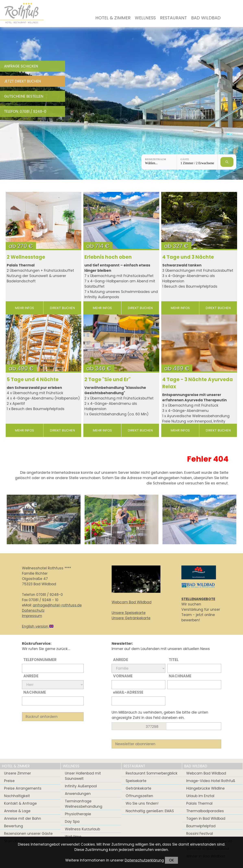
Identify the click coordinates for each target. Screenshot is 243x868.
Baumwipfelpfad (201, 826)
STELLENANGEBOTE (198, 599)
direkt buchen (62, 308)
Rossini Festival (200, 834)
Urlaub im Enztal (200, 796)
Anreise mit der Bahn (23, 818)
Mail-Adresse (128, 692)
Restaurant (173, 18)
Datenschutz (33, 611)
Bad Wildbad (206, 18)
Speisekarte (136, 781)
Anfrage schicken (21, 66)
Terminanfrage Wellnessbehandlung (84, 804)
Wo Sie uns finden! (142, 803)
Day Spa (72, 822)
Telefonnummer (40, 660)
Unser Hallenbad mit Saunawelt (83, 776)
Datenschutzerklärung (144, 860)
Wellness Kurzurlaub (82, 829)
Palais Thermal (199, 803)
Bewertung (14, 826)
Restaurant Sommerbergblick (152, 773)
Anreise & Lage (17, 811)
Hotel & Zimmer (113, 18)
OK (171, 860)
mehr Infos (24, 308)
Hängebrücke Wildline (205, 788)
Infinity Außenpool (81, 786)
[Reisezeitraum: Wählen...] (159, 162)
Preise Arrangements (23, 788)
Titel (174, 660)
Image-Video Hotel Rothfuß (211, 781)
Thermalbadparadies (205, 811)
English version (38, 626)
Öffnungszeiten (139, 796)
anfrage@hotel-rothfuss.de (57, 605)
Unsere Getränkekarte (131, 618)
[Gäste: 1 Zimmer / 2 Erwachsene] (197, 162)
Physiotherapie (78, 814)
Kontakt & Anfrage (20, 803)
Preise (9, 781)
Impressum (32, 616)
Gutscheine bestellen (24, 96)
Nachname (35, 692)
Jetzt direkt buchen (22, 81)
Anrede (31, 676)
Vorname (123, 676)
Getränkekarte (138, 788)
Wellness (145, 18)
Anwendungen (78, 794)
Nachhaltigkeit (17, 796)
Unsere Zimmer (17, 773)
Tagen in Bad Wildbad (206, 818)
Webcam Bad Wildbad (132, 602)
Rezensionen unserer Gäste (28, 834)
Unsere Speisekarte (129, 613)
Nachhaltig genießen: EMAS (150, 811)
